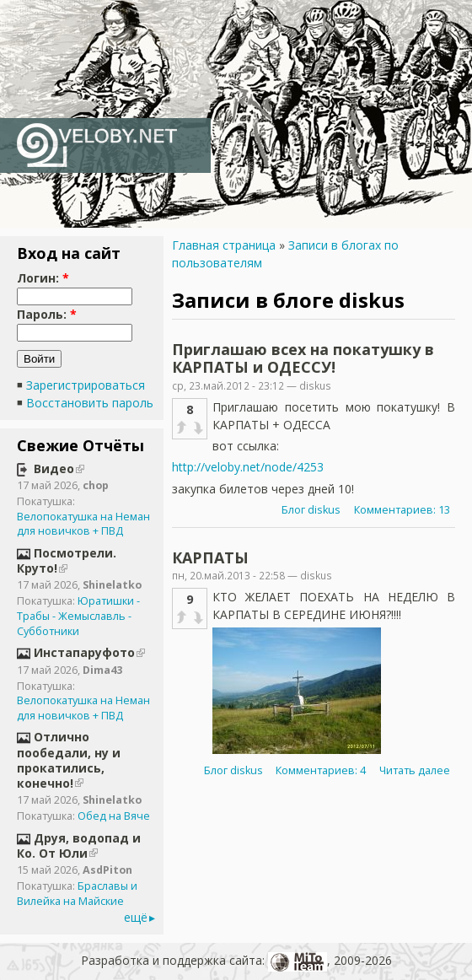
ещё (136, 917)
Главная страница (224, 245)
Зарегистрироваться (86, 385)
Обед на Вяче (114, 816)
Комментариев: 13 (402, 510)
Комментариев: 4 (321, 770)
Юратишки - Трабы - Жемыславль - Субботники (78, 616)
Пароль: (47, 314)
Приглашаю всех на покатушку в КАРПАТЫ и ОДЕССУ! (303, 358)
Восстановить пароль (90, 403)
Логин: (43, 278)
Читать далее (415, 770)
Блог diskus (311, 510)
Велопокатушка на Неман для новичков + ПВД (83, 524)
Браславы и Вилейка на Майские (77, 894)
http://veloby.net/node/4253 (248, 467)
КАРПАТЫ (210, 557)
